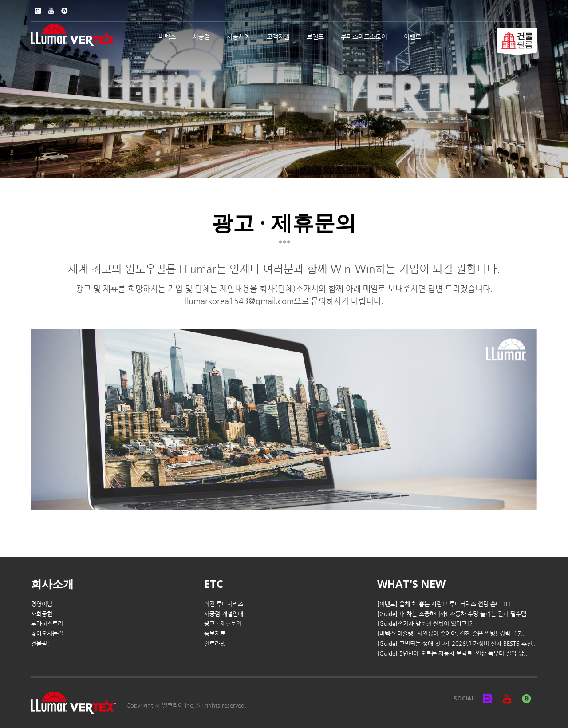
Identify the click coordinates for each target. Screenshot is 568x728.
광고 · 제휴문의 (223, 623)
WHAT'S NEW (411, 584)
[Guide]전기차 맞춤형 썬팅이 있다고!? (425, 623)
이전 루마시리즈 (224, 604)
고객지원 (278, 36)
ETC (214, 584)
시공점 (201, 36)
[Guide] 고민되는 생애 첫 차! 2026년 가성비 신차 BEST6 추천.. (456, 643)
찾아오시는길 (47, 633)
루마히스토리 (47, 623)
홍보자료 (215, 633)
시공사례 (238, 36)
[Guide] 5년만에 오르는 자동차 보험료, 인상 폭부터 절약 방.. (452, 653)
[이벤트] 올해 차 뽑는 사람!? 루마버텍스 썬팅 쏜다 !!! (444, 604)
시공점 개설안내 (224, 614)
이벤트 (412, 36)
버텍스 (167, 36)
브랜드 (315, 36)
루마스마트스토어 (364, 36)
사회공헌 (42, 614)
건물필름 (42, 643)
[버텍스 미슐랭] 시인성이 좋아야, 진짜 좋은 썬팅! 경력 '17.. (451, 633)
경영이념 (42, 604)
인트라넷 (215, 643)
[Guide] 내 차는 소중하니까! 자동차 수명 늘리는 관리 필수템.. (454, 614)
